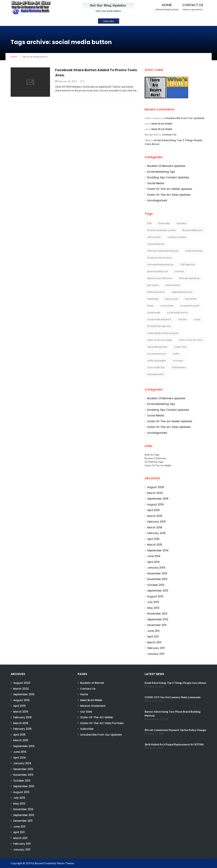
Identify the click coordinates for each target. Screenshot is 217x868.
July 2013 (153, 602)
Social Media (156, 183)
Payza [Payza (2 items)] (150, 306)
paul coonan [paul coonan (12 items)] (172, 299)
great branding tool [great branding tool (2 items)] (158, 271)
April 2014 (154, 562)
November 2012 (157, 614)
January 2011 (156, 654)
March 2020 (155, 493)
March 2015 (155, 545)
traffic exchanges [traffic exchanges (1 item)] (157, 360)
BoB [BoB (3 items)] (149, 223)
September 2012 (158, 619)
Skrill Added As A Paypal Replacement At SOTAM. (174, 744)
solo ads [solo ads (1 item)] (182, 319)
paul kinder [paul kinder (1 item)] (191, 299)
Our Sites (86, 712)
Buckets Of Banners (156, 458)
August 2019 (155, 504)
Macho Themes (66, 863)
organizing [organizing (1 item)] (153, 299)
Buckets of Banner (92, 683)
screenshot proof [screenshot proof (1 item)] (190, 306)
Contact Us (169, 135)
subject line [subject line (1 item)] (181, 347)
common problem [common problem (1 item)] (177, 237)
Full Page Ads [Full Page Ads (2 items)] (188, 264)
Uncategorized (157, 200)
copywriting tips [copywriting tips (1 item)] (156, 244)
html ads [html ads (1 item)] (179, 271)
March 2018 (155, 527)
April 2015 (153, 539)
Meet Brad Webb (162, 124)
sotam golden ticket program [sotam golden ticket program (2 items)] (163, 333)
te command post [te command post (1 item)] (157, 354)
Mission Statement (93, 706)
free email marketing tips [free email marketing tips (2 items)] (160, 264)
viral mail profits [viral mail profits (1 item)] (156, 374)
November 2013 (157, 579)
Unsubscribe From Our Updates (185, 118)
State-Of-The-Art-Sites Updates (169, 195)
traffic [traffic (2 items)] (176, 354)
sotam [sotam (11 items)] (197, 319)
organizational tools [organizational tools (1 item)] (182, 292)
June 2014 (154, 556)
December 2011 (157, 625)
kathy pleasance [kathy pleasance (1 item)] (156, 292)
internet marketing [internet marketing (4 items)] (189, 278)
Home (84, 694)
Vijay (148, 140)
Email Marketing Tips (161, 172)
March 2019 (155, 516)
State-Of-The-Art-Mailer (158, 465)
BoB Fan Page (152, 455)
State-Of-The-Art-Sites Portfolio (102, 723)
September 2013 (158, 591)
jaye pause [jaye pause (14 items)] (153, 285)
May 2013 (153, 608)
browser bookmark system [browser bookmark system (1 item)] (161, 230)
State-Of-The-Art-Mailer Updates (170, 189)
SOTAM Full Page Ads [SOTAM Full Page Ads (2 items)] (159, 326)
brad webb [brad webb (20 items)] (164, 223)
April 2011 (153, 637)
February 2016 (156, 533)
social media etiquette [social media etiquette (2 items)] (159, 319)
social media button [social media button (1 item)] (177, 312)
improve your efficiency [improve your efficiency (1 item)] (160, 278)
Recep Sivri (152, 135)
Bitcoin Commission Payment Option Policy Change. (176, 730)
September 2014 (158, 550)
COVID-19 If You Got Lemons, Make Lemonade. (173, 697)
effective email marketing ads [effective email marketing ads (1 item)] (163, 251)
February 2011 (156, 648)
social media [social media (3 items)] (154, 312)
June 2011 (153, 631)
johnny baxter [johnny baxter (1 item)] (173, 285)
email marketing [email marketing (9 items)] (194, 251)
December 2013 (157, 573)
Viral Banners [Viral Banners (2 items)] (179, 367)
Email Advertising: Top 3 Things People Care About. (176, 683)
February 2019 (156, 522)
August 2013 (155, 596)
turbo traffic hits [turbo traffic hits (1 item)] (156, 367)
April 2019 (153, 510)
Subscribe (87, 729)
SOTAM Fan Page (154, 462)
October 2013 (156, 585)
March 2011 (154, 642)
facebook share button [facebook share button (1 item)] (160, 258)
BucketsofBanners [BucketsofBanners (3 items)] (193, 230)
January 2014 (156, 568)
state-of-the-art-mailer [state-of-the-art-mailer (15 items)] (160, 340)
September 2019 (158, 499)
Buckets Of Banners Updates (166, 166)
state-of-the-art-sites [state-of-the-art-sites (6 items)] (191, 340)
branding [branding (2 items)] (182, 223)
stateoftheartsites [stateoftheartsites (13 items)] (157, 347)
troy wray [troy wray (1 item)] (178, 360)
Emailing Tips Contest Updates (168, 177)
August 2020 (156, 487)
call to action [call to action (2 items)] (154, 237)
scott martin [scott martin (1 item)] (167, 306)
